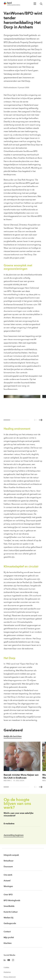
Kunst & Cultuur (11, 912)
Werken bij (8, 918)
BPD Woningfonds (12, 900)
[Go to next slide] (41, 420)
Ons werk (8, 875)
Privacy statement (10, 977)
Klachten (8, 943)
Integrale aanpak (11, 855)
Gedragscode (10, 923)
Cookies (6, 967)
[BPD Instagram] (13, 960)
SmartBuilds (9, 906)
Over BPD (8, 895)
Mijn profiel (9, 937)
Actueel (7, 881)
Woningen (8, 886)
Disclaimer (7, 972)
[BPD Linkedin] (5, 960)
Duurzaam (8, 867)
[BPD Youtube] (9, 960)
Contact (7, 932)
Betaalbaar (9, 861)
